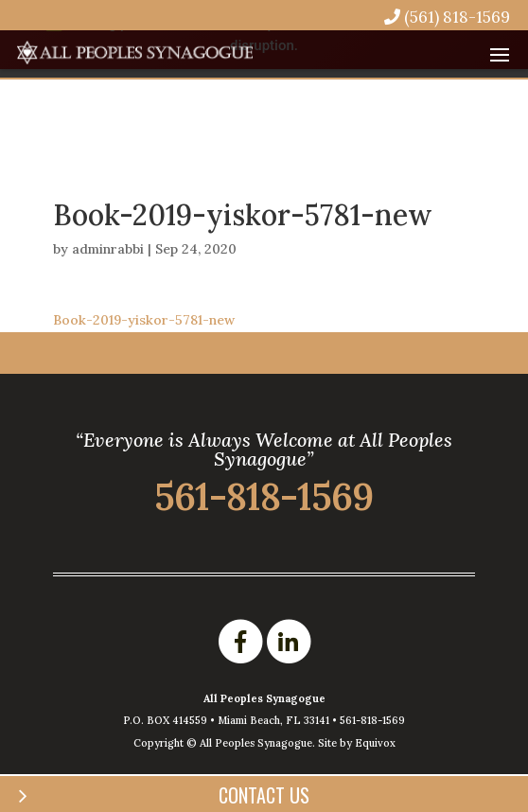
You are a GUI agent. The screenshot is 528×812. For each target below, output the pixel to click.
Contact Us (264, 795)
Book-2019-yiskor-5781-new (144, 320)
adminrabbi (108, 249)
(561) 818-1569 (447, 17)
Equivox (375, 743)
